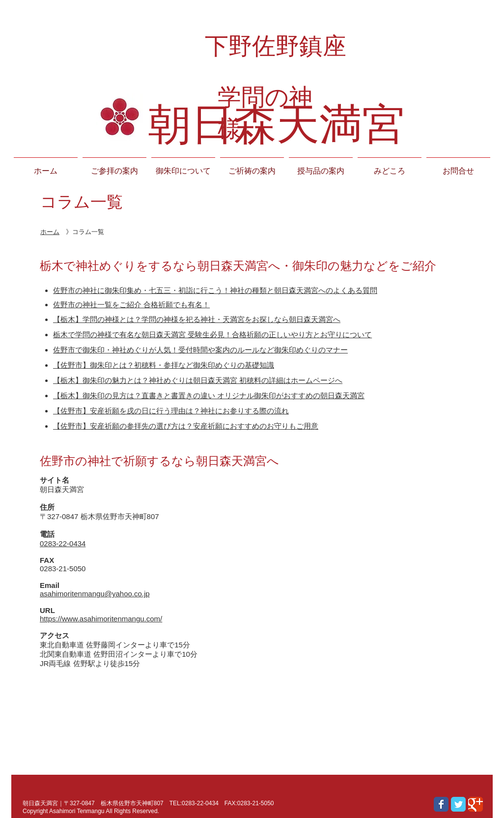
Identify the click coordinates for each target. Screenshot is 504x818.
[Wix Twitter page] (458, 804)
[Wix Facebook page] (441, 804)
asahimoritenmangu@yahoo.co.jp (95, 594)
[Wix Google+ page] (476, 804)
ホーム (50, 232)
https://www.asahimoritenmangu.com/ (101, 619)
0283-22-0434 (63, 543)
